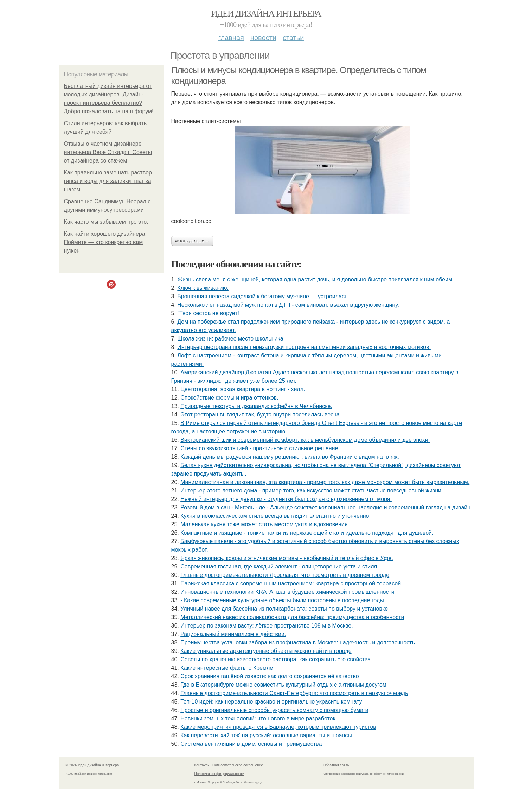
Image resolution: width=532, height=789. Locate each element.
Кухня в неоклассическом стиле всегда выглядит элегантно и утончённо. (275, 516)
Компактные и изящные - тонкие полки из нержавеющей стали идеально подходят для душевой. (307, 533)
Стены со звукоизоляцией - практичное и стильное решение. (260, 448)
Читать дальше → (192, 241)
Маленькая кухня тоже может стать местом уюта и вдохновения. (265, 524)
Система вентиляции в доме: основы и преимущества (251, 744)
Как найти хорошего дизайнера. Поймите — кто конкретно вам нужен (105, 242)
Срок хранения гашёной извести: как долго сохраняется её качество (270, 676)
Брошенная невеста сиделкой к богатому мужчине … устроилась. (263, 296)
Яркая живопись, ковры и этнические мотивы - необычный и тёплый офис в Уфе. (287, 558)
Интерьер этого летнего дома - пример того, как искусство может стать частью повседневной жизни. (312, 491)
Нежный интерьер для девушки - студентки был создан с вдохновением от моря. (286, 499)
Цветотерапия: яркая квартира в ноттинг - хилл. (243, 389)
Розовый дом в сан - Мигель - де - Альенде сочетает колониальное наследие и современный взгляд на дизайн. (326, 507)
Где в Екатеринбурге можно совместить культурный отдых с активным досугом (283, 685)
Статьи (293, 38)
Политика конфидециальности (219, 774)
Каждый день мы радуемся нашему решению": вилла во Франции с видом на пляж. (290, 457)
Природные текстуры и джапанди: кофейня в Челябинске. (256, 406)
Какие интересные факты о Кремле (227, 668)
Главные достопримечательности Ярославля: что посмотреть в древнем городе (285, 575)
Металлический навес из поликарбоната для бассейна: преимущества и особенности (292, 617)
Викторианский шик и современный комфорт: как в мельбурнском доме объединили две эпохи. (305, 440)
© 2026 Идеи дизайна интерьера (92, 765)
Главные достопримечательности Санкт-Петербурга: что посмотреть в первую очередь (294, 693)
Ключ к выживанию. (203, 288)
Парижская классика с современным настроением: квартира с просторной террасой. (291, 583)
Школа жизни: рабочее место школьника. (231, 339)
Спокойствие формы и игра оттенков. (229, 398)
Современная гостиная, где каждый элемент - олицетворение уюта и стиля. (279, 567)
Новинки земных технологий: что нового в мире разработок (258, 718)
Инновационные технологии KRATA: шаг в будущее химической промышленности (287, 592)
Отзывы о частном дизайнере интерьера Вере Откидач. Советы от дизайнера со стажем (108, 152)
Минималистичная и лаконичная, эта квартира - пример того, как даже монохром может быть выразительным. (325, 482)
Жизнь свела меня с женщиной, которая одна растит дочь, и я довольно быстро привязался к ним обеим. (315, 279)
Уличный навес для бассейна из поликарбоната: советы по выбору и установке (284, 609)
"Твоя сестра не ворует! (208, 313)
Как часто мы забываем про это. (106, 222)
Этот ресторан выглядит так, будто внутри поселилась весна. (261, 415)
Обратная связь (336, 765)
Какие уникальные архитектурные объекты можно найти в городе (266, 651)
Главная (231, 38)
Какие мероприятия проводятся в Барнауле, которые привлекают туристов (278, 727)
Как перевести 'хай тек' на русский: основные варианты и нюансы (266, 735)
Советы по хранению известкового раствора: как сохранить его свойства (275, 659)
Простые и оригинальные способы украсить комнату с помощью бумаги (274, 710)
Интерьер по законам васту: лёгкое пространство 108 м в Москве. (267, 626)
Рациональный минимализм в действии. (233, 634)
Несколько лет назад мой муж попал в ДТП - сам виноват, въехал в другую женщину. (288, 305)
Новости (263, 38)
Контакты (202, 765)
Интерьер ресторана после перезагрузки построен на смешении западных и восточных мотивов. (304, 347)
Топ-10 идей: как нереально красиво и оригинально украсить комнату (271, 702)
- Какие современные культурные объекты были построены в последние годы (282, 600)
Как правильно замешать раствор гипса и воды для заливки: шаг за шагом (108, 181)
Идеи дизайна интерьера (266, 14)
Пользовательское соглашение (238, 765)
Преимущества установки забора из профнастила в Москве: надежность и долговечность (298, 642)
